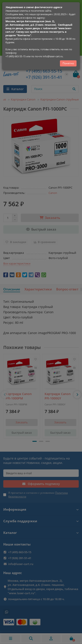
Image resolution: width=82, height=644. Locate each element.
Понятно (68, 63)
